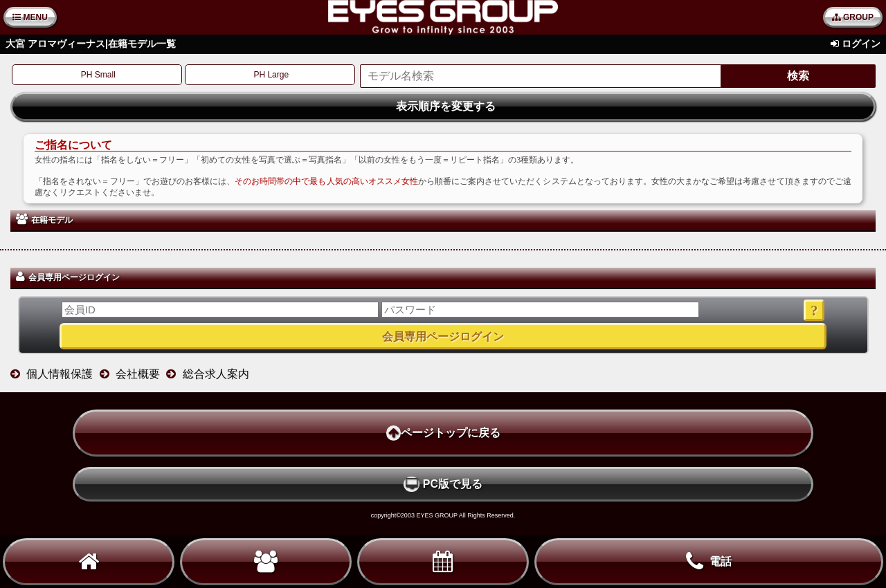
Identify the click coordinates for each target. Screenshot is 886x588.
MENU (30, 17)
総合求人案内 (216, 374)
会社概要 (138, 374)
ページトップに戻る (443, 433)
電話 (709, 562)
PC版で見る (443, 484)
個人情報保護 (60, 374)
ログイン (861, 44)
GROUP (853, 17)
